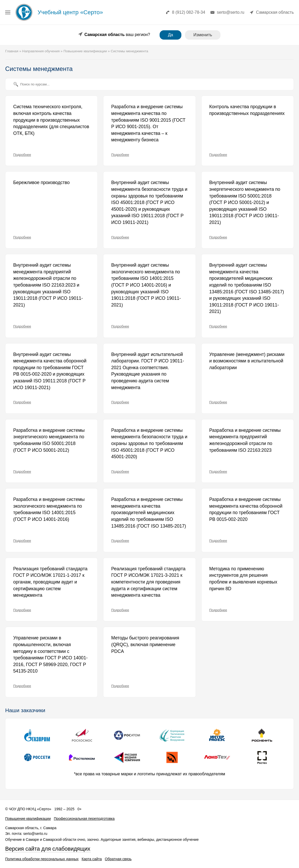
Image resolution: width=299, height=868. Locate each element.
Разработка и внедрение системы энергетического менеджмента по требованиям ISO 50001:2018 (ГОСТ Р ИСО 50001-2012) (49, 440)
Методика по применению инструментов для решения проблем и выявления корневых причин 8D (243, 579)
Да (170, 35)
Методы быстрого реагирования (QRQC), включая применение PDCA (145, 644)
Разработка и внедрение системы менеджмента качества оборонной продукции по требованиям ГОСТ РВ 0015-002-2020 (246, 509)
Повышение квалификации (28, 819)
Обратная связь (118, 859)
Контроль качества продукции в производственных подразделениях (247, 110)
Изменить (203, 35)
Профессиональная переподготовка (84, 819)
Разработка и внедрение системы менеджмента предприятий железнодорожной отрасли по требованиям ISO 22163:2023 (245, 440)
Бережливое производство (41, 183)
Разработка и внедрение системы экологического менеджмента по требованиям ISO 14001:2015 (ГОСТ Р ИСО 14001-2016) (49, 509)
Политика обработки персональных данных (42, 859)
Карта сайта (92, 859)
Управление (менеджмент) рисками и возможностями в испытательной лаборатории (247, 361)
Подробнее (22, 155)
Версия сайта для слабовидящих (48, 849)
